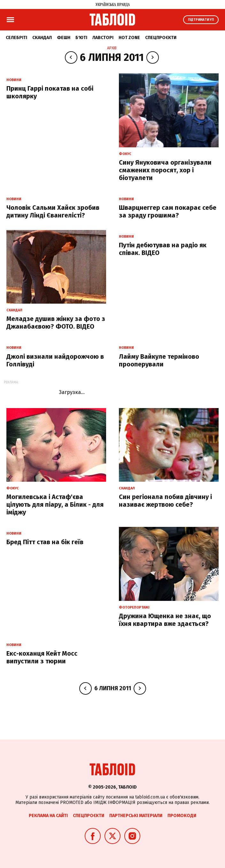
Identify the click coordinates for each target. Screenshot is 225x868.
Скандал (42, 38)
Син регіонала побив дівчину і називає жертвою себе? (165, 501)
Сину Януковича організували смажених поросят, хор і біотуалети (165, 170)
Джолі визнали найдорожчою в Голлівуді (55, 360)
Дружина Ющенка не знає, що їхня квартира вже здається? (165, 620)
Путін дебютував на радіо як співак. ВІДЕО (163, 249)
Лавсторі (103, 38)
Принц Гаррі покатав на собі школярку (50, 92)
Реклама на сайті (48, 816)
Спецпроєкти (161, 38)
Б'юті (81, 38)
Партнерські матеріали (136, 816)
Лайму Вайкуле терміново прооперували (159, 360)
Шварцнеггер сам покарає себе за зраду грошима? (168, 211)
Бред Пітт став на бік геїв (45, 542)
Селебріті (16, 38)
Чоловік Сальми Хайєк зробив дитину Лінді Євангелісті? (53, 211)
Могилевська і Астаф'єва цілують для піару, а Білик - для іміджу (55, 504)
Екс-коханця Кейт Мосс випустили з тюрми (42, 657)
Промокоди (182, 816)
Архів (112, 48)
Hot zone (129, 38)
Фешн (64, 38)
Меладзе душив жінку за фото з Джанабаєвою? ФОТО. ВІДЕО (56, 323)
